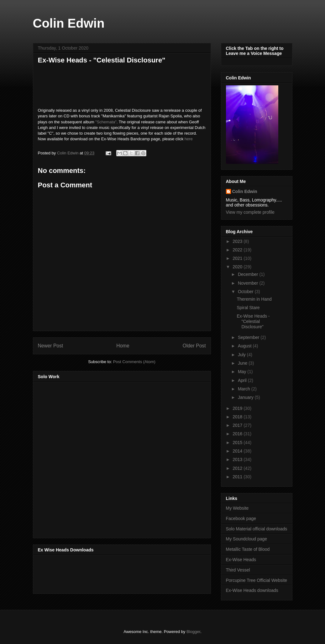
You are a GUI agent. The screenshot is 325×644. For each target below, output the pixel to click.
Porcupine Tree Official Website (257, 580)
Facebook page (241, 518)
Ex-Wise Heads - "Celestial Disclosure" (253, 321)
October (246, 292)
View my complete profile (250, 212)
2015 (238, 443)
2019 (238, 408)
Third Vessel (238, 570)
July (242, 355)
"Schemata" (106, 122)
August (245, 346)
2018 (238, 417)
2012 (238, 468)
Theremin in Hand (254, 299)
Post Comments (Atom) (134, 362)
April (243, 380)
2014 (238, 451)
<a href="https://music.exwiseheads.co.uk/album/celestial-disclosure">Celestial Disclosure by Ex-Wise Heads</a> (122, 87)
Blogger (193, 632)
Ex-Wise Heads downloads (252, 590)
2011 (238, 477)
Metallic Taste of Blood (248, 549)
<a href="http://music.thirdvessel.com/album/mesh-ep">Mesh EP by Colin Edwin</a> (93, 458)
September (249, 337)
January (246, 397)
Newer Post (51, 346)
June (243, 363)
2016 (238, 434)
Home (123, 346)
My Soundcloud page (247, 539)
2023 (238, 241)
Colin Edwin (69, 23)
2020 (238, 267)
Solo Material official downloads (257, 529)
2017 (238, 425)
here (189, 139)
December (249, 274)
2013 (238, 459)
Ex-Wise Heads (241, 560)
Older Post (194, 346)
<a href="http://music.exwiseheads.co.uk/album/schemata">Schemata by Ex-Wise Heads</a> (101, 573)
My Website (237, 508)
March (245, 389)
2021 (238, 258)
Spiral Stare (248, 308)
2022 (238, 250)
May (243, 372)
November (249, 283)
